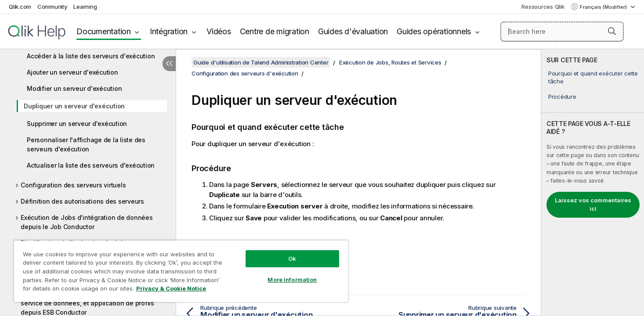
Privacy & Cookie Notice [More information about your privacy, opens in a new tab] (171, 288)
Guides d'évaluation (353, 31)
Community (52, 7)
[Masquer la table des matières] (169, 64)
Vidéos (219, 31)
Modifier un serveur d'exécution (74, 88)
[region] (181, 271)
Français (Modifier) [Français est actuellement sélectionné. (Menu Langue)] (604, 7)
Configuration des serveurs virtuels (73, 185)
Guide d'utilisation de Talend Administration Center (261, 62)
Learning (85, 7)
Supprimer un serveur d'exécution (77, 124)
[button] (612, 31)
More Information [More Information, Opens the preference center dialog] (292, 280)
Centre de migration (275, 31)
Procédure (562, 97)
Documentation (104, 31)
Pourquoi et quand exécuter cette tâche (593, 77)
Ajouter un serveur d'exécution (72, 72)
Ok (292, 259)
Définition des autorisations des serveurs (82, 201)
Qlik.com (20, 7)
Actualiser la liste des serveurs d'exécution (91, 165)
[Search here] (562, 32)
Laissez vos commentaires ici (593, 205)
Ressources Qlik (543, 7)
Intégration (169, 31)
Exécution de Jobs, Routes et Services (390, 62)
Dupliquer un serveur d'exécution (74, 106)
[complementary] (593, 183)
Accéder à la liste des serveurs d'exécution (91, 56)
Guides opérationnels (434, 31)
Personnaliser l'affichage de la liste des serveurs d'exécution (86, 144)
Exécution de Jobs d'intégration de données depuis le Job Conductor (87, 222)
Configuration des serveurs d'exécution (245, 73)
